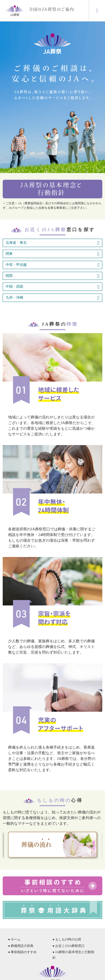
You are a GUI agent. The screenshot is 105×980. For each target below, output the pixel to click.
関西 (52, 276)
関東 (52, 254)
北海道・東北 (52, 243)
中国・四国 (52, 287)
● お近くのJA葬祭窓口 (69, 946)
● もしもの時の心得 (67, 939)
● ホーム (14, 939)
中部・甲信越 (52, 265)
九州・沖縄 (52, 298)
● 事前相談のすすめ (22, 952)
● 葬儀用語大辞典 (21, 946)
